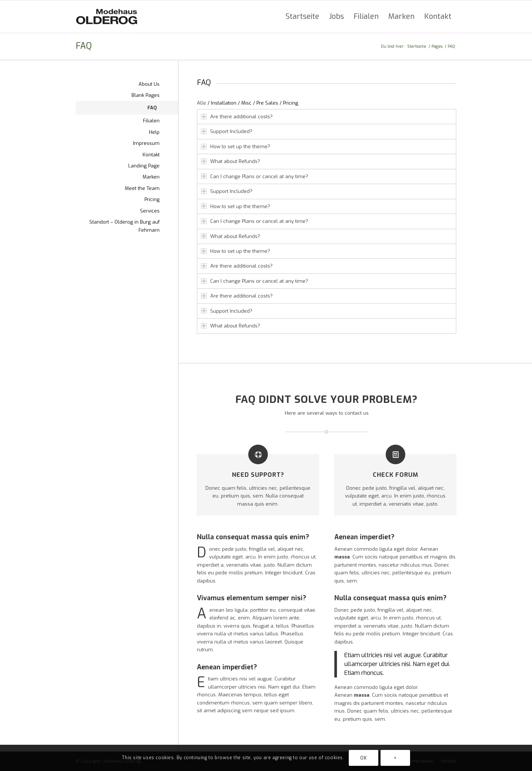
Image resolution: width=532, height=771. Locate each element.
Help (154, 132)
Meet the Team (142, 188)
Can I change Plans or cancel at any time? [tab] (255, 176)
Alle (202, 103)
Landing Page (144, 166)
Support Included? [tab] (227, 131)
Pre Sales (267, 103)
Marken (151, 177)
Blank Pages (146, 95)
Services (150, 211)
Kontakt (151, 155)
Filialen (151, 121)
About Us (149, 84)
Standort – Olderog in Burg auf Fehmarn (125, 226)
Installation (224, 103)
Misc (246, 103)
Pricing (291, 103)
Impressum (146, 143)
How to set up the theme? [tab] (236, 147)
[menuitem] (302, 17)
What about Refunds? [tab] (231, 161)
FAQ (84, 46)
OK (363, 758)
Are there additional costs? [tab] (237, 117)
